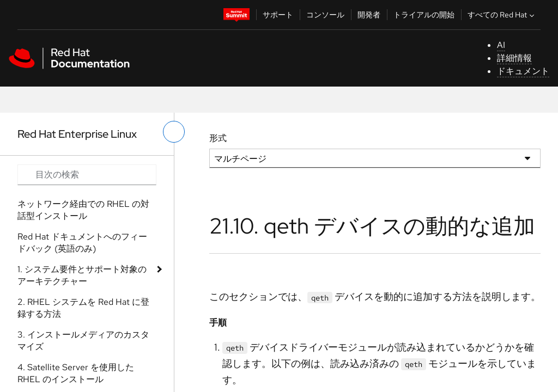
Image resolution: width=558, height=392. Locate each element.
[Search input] (87, 175)
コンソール (325, 15)
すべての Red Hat (502, 15)
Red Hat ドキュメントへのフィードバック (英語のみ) (82, 243)
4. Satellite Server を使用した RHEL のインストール (76, 373)
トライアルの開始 (424, 15)
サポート (278, 15)
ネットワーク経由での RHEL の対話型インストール (83, 210)
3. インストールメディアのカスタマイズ (83, 341)
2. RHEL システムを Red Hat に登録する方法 (83, 308)
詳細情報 (514, 58)
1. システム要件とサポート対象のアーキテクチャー (82, 275)
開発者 (369, 15)
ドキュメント (523, 71)
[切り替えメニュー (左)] (174, 132)
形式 (218, 138)
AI (501, 45)
